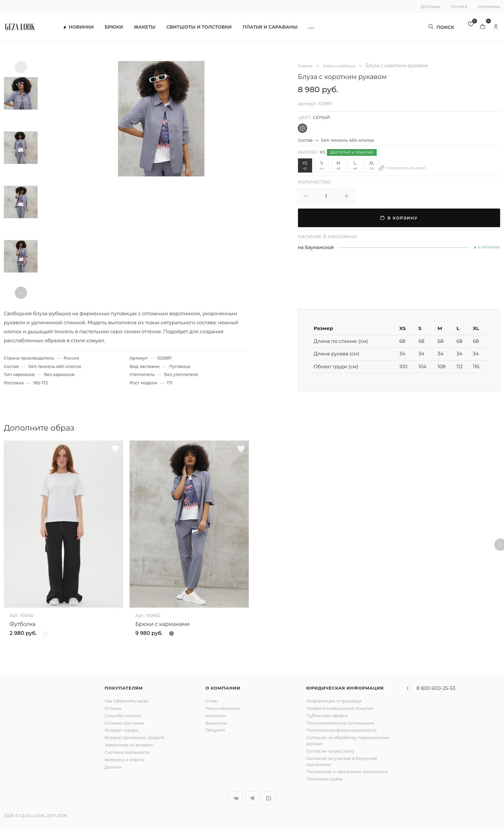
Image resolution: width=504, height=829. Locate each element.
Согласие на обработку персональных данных (348, 740)
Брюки (127, 29)
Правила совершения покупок (340, 708)
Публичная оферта (327, 716)
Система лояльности (127, 752)
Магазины (489, 6)
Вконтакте (236, 798)
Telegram (215, 730)
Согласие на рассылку (330, 751)
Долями (113, 767)
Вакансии (216, 723)
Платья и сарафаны (283, 29)
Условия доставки (124, 723)
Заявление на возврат (129, 745)
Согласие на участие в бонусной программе (342, 761)
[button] (324, 29)
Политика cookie (324, 779)
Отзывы (113, 708)
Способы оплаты (123, 716)
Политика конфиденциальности (342, 730)
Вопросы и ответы (125, 760)
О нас (212, 701)
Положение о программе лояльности (347, 771)
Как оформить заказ (127, 701)
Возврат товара (122, 730)
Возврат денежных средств (135, 737)
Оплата (459, 6)
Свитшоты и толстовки (212, 29)
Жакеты (158, 29)
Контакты (216, 716)
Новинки (92, 29)
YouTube (269, 798)
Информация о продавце (334, 701)
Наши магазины (223, 708)
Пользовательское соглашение (340, 723)
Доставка (430, 6)
